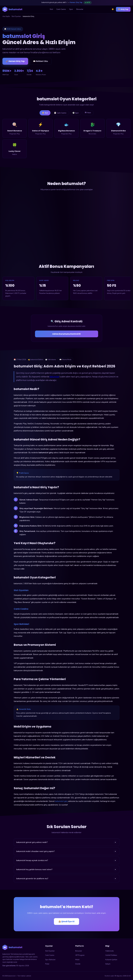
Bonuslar (80, 9)
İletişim (108, 964)
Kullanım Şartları (111, 960)
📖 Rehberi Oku (41, 61)
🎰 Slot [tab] (45, 113)
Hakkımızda (109, 951)
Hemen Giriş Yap (76, 2)
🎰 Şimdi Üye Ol (66, 921)
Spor (71, 9)
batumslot (54, 377)
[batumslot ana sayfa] (12, 9)
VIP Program (80, 955)
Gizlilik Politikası (111, 955)
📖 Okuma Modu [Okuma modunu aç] (65, 360)
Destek (78, 964)
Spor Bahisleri (50, 960)
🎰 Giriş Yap (123, 9)
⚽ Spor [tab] (76, 113)
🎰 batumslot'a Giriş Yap (107, 55)
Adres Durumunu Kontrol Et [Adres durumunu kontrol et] (66, 334)
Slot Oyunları (16, 16)
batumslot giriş (61, 801)
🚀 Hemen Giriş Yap (15, 61)
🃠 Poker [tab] (88, 113)
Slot (51, 9)
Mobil (77, 960)
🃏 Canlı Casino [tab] (60, 113)
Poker (47, 964)
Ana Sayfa (6, 16)
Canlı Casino (61, 9)
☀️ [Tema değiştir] (113, 9)
